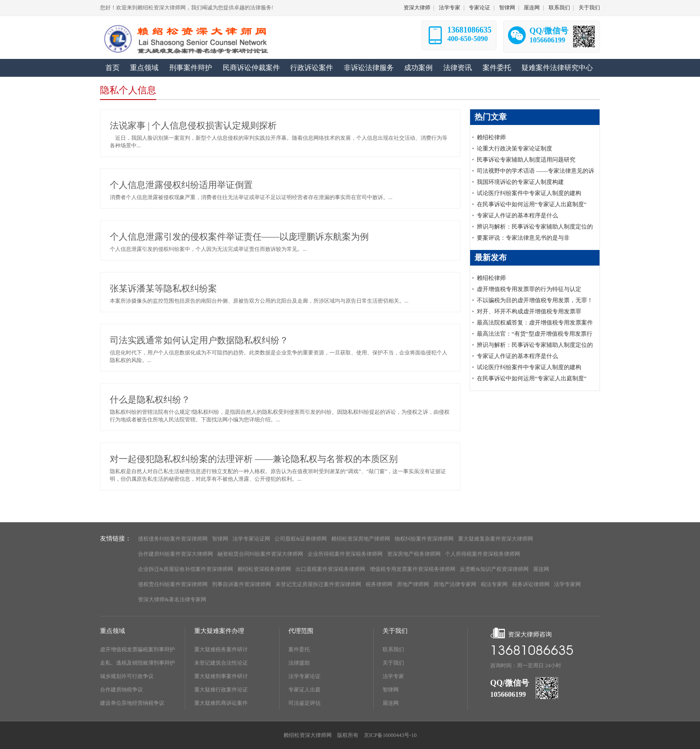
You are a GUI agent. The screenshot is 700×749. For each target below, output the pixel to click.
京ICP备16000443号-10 (390, 735)
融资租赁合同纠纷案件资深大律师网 (260, 554)
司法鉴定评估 (304, 703)
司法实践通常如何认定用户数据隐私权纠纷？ (199, 340)
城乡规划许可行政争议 (127, 676)
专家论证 (479, 8)
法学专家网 (567, 584)
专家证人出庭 (304, 690)
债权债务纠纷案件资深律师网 (173, 539)
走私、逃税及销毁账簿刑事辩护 (137, 663)
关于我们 (589, 8)
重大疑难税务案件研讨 (221, 649)
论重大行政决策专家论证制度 (515, 148)
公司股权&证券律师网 (301, 539)
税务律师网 (379, 584)
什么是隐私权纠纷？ (150, 399)
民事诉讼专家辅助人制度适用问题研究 (526, 160)
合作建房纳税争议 (121, 690)
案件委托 (299, 649)
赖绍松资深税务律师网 (264, 569)
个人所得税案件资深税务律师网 (483, 554)
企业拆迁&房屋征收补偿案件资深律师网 (185, 569)
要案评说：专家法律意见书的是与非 (523, 238)
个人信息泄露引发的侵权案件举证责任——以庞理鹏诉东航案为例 (239, 237)
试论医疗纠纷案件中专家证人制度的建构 (529, 193)
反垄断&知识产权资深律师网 (494, 569)
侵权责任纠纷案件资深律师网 (173, 584)
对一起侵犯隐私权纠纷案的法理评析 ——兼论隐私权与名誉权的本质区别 (254, 459)
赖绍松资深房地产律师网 (361, 539)
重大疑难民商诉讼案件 (221, 703)
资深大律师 (417, 8)
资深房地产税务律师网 (414, 554)
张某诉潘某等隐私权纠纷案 (163, 288)
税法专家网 (494, 584)
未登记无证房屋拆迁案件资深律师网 (318, 584)
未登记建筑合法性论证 (221, 663)
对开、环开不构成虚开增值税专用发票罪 (529, 311)
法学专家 (450, 8)
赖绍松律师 (491, 137)
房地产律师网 (413, 584)
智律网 (507, 8)
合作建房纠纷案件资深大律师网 (175, 554)
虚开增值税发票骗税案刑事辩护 (137, 649)
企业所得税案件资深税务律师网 (345, 554)
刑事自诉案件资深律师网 (242, 584)
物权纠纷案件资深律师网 (424, 539)
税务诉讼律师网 (531, 584)
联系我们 (559, 8)
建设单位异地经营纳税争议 (132, 703)
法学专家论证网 (251, 539)
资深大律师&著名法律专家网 (172, 599)
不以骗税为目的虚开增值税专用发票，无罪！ (535, 300)
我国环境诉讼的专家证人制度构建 (520, 182)
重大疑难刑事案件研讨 (221, 676)
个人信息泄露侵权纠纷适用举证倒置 (181, 185)
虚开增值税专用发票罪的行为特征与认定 (529, 289)
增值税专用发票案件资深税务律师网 (412, 569)
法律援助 (299, 663)
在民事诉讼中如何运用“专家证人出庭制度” (532, 204)
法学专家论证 (304, 676)
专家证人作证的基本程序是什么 (517, 215)
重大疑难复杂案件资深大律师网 (496, 539)
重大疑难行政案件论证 (221, 690)
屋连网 (532, 8)
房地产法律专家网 (455, 584)
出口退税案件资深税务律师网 (330, 569)
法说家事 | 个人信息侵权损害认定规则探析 (193, 125)
